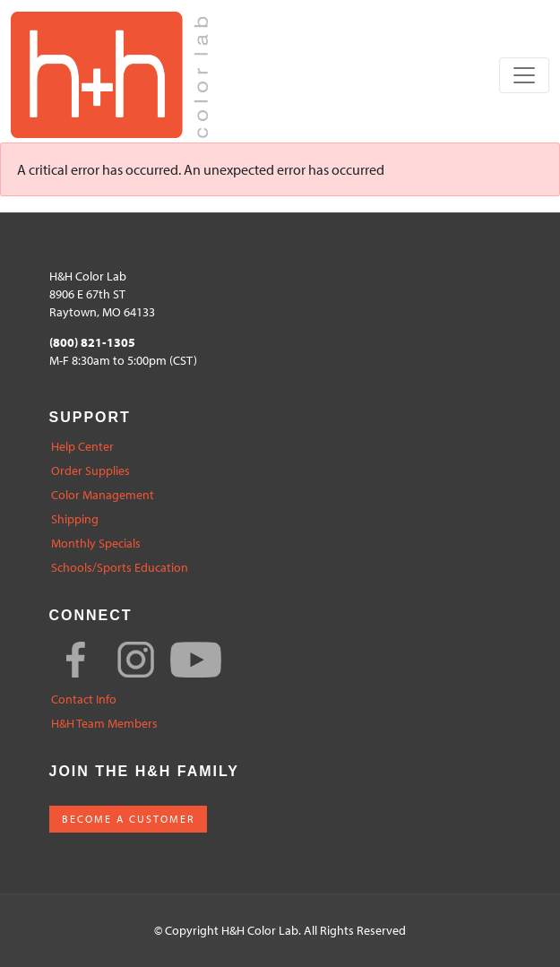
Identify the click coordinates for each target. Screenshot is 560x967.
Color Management (103, 495)
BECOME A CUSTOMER (128, 819)
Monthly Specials (96, 544)
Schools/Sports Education (120, 568)
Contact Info (84, 699)
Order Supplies (90, 471)
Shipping (75, 519)
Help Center (82, 447)
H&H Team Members (104, 724)
